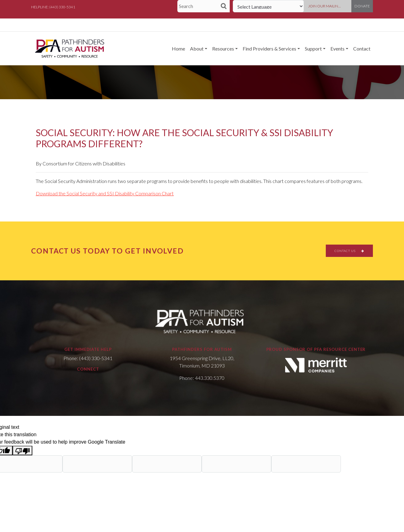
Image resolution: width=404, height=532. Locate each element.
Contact (362, 49)
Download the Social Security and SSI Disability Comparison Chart (105, 193)
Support (313, 49)
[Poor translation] (22, 451)
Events (337, 49)
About (197, 49)
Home (178, 49)
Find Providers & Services (269, 49)
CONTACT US (349, 251)
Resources (223, 49)
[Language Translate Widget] (268, 6)
